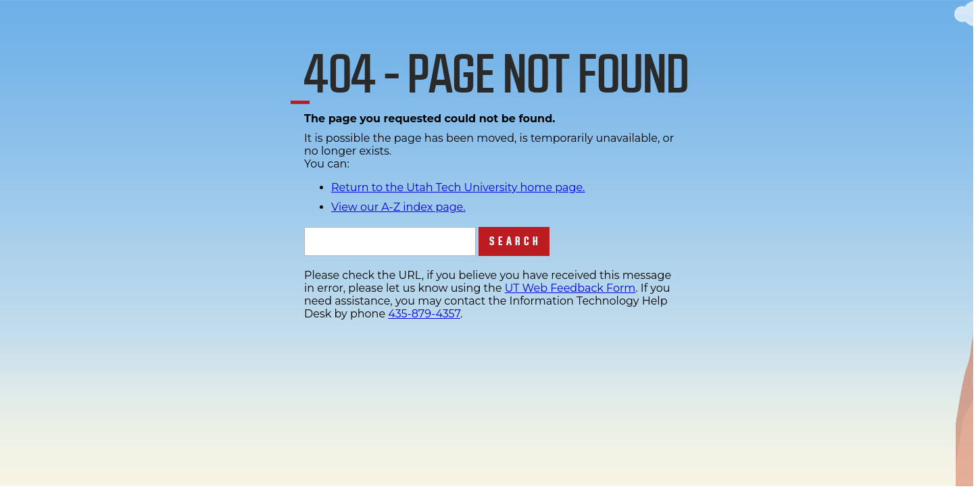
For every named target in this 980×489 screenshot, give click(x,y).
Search (515, 241)
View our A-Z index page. (398, 207)
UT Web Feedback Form (570, 288)
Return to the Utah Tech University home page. (458, 187)
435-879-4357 (424, 314)
